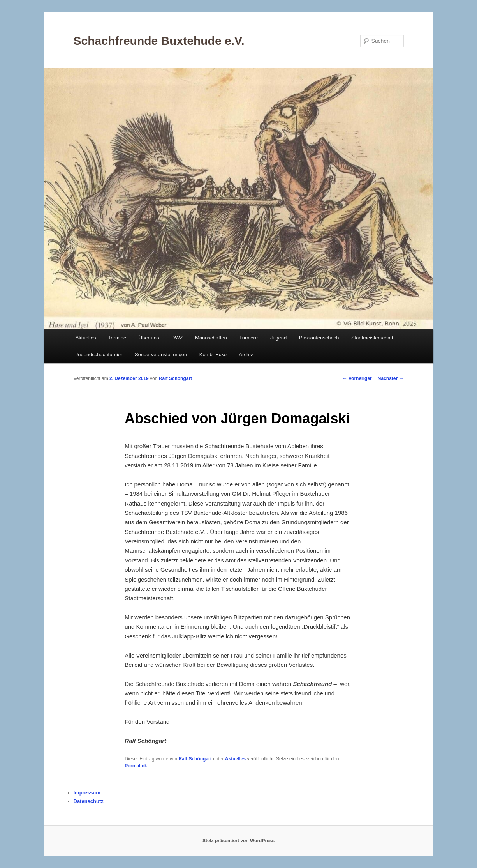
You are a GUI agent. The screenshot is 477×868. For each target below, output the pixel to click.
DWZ (177, 338)
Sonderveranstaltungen (161, 354)
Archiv (246, 354)
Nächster (391, 378)
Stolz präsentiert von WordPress (238, 841)
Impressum (87, 793)
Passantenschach (319, 338)
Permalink (136, 766)
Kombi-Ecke (213, 354)
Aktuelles (86, 338)
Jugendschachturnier (99, 354)
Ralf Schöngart (175, 378)
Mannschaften (211, 338)
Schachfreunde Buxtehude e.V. (159, 41)
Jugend (279, 338)
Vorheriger (357, 378)
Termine (117, 338)
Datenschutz (89, 801)
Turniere (248, 338)
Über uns (149, 338)
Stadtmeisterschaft (372, 338)
